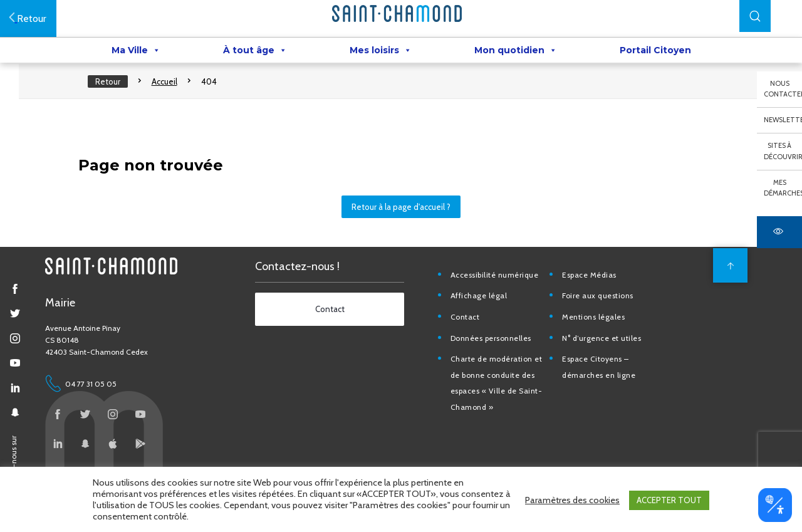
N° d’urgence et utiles (606, 349)
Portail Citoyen (655, 51)
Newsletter (783, 120)
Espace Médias (594, 285)
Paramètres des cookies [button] (572, 501)
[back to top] (729, 276)
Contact (470, 328)
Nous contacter (783, 89)
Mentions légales (598, 328)
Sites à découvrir (783, 151)
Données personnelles (496, 349)
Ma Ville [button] (136, 51)
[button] (755, 16)
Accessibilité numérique (500, 285)
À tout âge (255, 51)
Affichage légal (484, 307)
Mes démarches (783, 188)
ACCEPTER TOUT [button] (669, 501)
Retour (112, 88)
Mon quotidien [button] (516, 51)
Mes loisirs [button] (381, 51)
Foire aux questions (602, 307)
